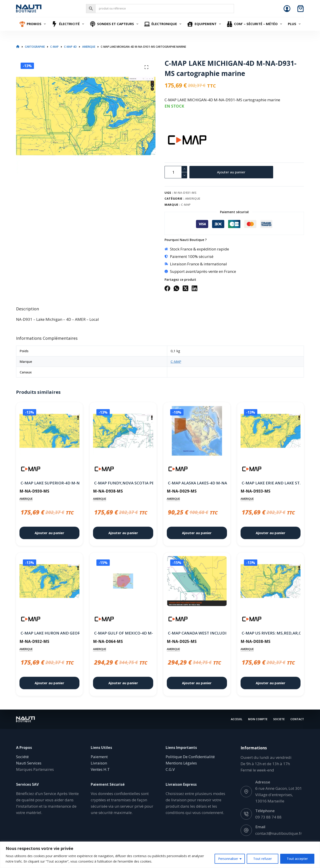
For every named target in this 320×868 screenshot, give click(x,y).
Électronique (163, 24)
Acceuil (237, 719)
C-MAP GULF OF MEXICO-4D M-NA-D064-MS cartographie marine (123, 633)
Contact (297, 719)
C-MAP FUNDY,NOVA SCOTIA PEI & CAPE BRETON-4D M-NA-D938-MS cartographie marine (123, 483)
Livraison (99, 763)
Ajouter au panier (231, 172)
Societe (279, 719)
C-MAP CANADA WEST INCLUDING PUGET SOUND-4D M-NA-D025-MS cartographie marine (197, 633)
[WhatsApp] (176, 288)
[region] (160, 855)
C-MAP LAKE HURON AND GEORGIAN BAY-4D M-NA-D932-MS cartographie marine (50, 633)
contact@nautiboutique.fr (279, 833)
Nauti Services (29, 763)
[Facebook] (167, 288)
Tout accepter (297, 859)
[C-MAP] (172, 140)
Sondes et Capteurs (115, 24)
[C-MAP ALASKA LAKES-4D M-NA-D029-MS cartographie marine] (197, 432)
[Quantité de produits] (176, 172)
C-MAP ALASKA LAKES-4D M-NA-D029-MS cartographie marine (197, 483)
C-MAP (186, 205)
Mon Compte (258, 719)
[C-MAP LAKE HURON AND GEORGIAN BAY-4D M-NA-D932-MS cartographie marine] (50, 582)
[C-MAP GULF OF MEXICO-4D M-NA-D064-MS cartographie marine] (123, 582)
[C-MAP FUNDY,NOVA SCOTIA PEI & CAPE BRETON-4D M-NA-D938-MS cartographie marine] (123, 432)
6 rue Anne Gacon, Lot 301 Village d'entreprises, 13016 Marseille (279, 795)
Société (22, 757)
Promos (33, 24)
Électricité (68, 24)
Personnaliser (228, 859)
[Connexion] (287, 9)
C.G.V (170, 769)
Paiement (99, 757)
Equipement (205, 24)
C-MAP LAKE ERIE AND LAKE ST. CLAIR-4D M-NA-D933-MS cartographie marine (271, 483)
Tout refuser (263, 859)
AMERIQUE (193, 198)
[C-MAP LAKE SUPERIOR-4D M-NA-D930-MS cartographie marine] (50, 432)
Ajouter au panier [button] (49, 533)
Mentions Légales (181, 763)
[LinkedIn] (195, 288)
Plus (295, 24)
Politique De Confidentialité (190, 757)
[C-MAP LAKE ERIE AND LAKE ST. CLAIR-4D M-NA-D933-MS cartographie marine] (271, 432)
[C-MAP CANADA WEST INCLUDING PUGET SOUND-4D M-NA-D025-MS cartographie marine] (197, 582)
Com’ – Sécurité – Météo (255, 24)
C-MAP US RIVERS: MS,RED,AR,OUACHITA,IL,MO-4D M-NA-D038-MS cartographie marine (271, 633)
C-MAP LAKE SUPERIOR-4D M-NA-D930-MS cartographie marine (50, 483)
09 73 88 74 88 (268, 817)
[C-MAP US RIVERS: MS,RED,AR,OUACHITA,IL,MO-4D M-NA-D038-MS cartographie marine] (271, 582)
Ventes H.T (100, 769)
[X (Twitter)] (185, 288)
